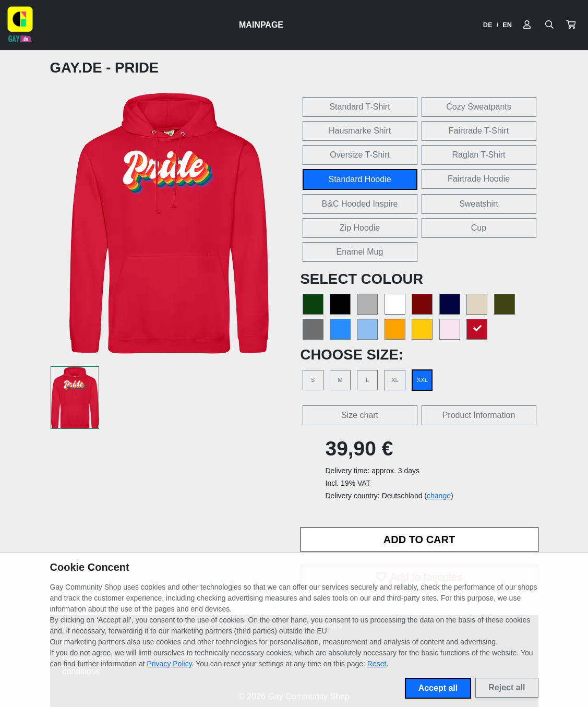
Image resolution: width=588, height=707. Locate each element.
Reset (377, 664)
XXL (422, 380)
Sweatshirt (479, 204)
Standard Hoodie (359, 179)
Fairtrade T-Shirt (479, 131)
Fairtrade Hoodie (479, 179)
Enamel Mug (360, 252)
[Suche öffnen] (549, 25)
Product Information (479, 415)
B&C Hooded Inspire (360, 204)
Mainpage (261, 25)
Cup (479, 228)
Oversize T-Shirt (359, 155)
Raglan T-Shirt (479, 155)
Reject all (507, 687)
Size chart (360, 415)
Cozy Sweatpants (479, 107)
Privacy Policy (170, 664)
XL (395, 380)
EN (507, 25)
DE (488, 25)
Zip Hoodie (360, 228)
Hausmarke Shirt (360, 131)
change (439, 496)
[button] (571, 25)
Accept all (438, 688)
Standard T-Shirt (359, 107)
